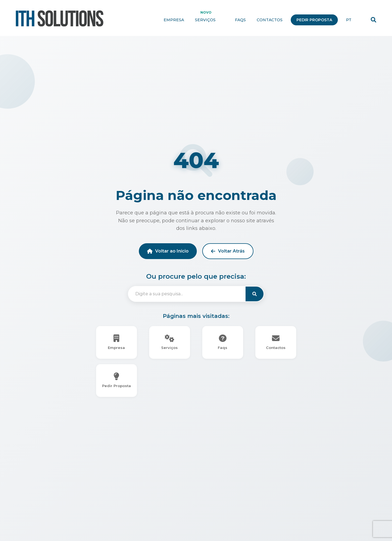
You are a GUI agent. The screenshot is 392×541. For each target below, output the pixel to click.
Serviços (209, 20)
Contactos (270, 20)
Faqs (240, 20)
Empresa (174, 20)
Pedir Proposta (314, 20)
